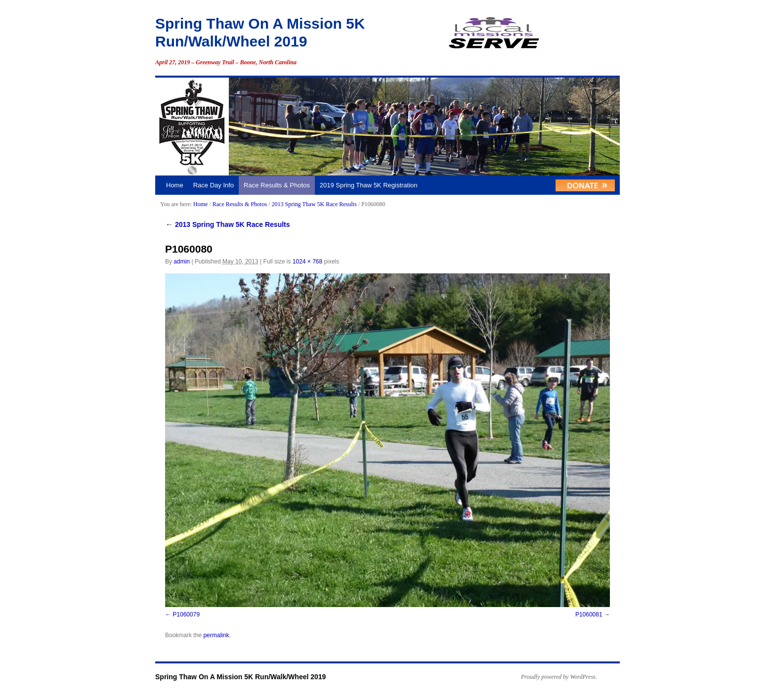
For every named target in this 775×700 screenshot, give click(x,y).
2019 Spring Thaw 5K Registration (369, 185)
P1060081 (589, 614)
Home (175, 185)
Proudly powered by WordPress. (559, 677)
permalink (216, 635)
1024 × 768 (307, 262)
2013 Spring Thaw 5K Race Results (314, 204)
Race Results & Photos (277, 185)
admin (182, 262)
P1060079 (186, 614)
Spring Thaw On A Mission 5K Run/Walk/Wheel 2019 (240, 677)
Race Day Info (214, 185)
